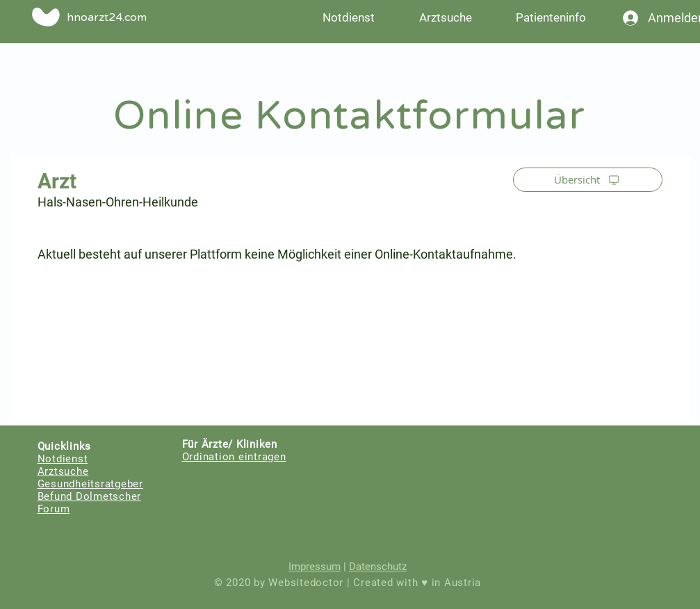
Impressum (315, 567)
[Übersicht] (588, 180)
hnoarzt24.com (107, 17)
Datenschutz (378, 567)
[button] (551, 17)
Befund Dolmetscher (90, 496)
